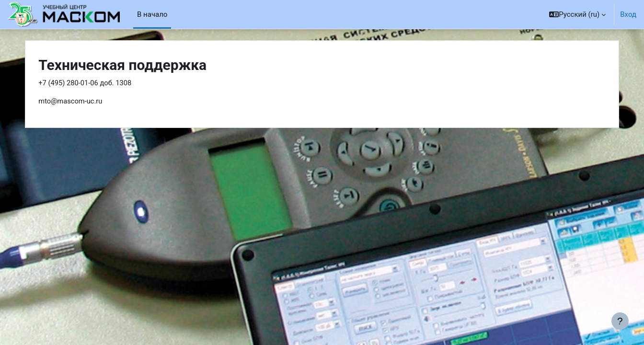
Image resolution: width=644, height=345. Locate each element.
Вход (628, 14)
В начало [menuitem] (152, 14)
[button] (577, 14)
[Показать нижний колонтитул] (620, 321)
